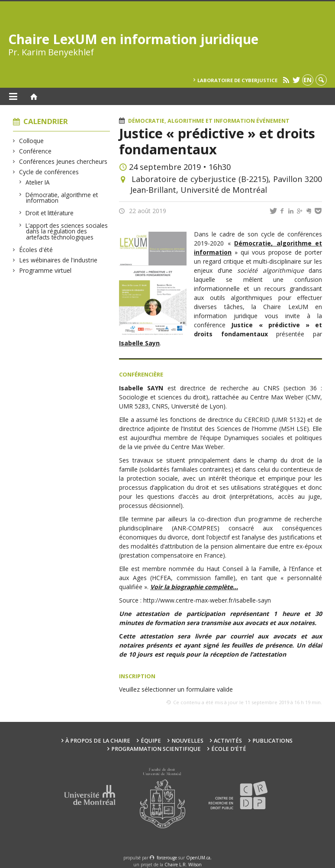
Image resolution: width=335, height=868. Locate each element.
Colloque (32, 141)
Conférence (35, 151)
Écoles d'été (36, 250)
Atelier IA (38, 182)
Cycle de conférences (49, 172)
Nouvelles (187, 741)
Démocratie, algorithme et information (62, 198)
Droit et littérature (50, 213)
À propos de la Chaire (98, 741)
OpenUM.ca (198, 858)
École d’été (229, 749)
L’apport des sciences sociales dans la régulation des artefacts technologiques (67, 231)
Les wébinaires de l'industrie (58, 260)
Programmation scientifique (156, 749)
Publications (272, 741)
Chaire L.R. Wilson (183, 865)
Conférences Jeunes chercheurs (63, 161)
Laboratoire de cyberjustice (237, 80)
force (167, 858)
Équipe (151, 741)
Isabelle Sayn (139, 343)
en (308, 80)
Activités (228, 741)
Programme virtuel (45, 270)
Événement (273, 121)
